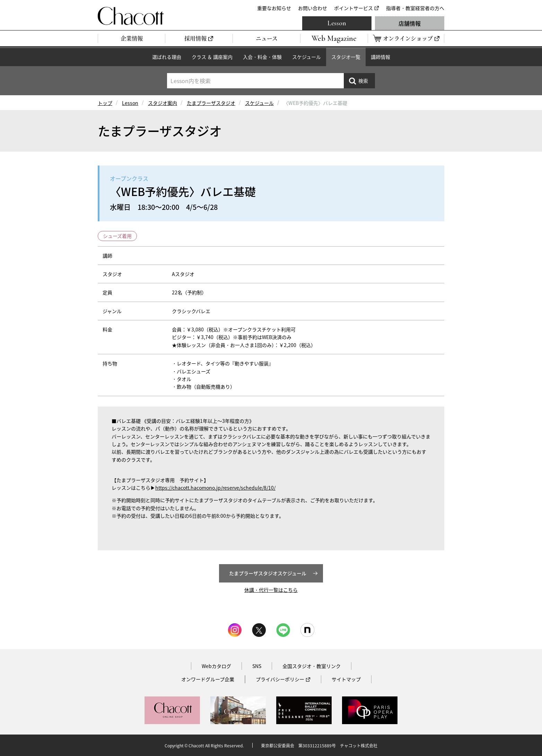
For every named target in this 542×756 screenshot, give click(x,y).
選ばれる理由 (167, 57)
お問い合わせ (313, 8)
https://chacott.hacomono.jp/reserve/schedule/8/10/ (215, 488)
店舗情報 (410, 23)
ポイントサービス (353, 8)
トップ (105, 103)
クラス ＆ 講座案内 (212, 57)
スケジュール (307, 57)
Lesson (337, 23)
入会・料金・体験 (262, 57)
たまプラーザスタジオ (211, 103)
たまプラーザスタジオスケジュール (268, 573)
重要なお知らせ (274, 8)
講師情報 (381, 57)
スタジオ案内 (163, 103)
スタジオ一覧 (346, 57)
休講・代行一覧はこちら (271, 590)
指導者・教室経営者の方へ (415, 8)
